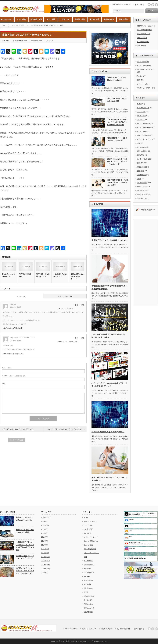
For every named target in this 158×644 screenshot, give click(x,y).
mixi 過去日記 (141, 116)
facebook (156, 5)
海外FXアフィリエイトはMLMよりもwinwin (117, 79)
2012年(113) (45, 557)
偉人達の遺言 (94, 19)
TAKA (51, 41)
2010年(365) (45, 565)
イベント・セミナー (144, 84)
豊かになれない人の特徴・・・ (9, 275)
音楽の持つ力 (141, 198)
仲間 (138, 143)
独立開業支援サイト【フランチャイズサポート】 (117, 139)
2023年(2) (45, 521)
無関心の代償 (141, 167)
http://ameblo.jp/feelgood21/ (13, 354)
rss (149, 5)
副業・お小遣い (142, 151)
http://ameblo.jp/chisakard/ (13, 328)
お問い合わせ (140, 5)
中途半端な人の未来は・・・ (60, 275)
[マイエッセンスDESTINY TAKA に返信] (77, 338)
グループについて (71, 629)
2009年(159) (45, 569)
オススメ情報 (22, 19)
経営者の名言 (109, 19)
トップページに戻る (17, 440)
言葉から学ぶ (124, 19)
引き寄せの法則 (21, 41)
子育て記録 (140, 155)
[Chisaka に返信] (77, 305)
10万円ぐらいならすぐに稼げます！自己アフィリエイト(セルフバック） (117, 162)
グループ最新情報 (143, 62)
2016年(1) (45, 541)
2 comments (38, 41)
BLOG (139, 104)
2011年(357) (45, 561)
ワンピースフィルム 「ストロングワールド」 (19, 429)
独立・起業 (51, 19)
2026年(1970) (46, 517)
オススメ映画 (141, 131)
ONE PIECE (141, 120)
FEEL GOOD (141, 112)
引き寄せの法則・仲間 (26, 275)
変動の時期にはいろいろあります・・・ (77, 276)
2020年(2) (45, 529)
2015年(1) (45, 545)
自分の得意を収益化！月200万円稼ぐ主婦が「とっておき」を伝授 (118, 183)
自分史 (139, 179)
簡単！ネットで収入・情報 (146, 88)
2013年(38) (45, 553)
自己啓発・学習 (36, 19)
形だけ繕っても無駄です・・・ (43, 275)
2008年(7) (45, 573)
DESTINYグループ (7, 19)
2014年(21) (45, 549)
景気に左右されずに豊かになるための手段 (117, 100)
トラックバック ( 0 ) (65, 296)
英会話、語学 (80, 19)
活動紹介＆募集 (142, 38)
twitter (153, 5)
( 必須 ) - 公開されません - (14, 376)
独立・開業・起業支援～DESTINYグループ (77, 641)
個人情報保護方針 (143, 42)
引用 (82, 305)
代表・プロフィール (144, 34)
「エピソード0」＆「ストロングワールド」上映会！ (65, 429)
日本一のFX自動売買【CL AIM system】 (108, 432)
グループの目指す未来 (144, 30)
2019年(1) (45, 533)
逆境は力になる (142, 194)
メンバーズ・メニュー (144, 139)
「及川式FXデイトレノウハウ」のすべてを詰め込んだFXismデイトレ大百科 (117, 122)
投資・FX (65, 19)
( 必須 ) (7, 368)
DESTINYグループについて (121, 5)
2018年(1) (45, 537)
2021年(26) (45, 525)
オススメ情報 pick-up (144, 66)
